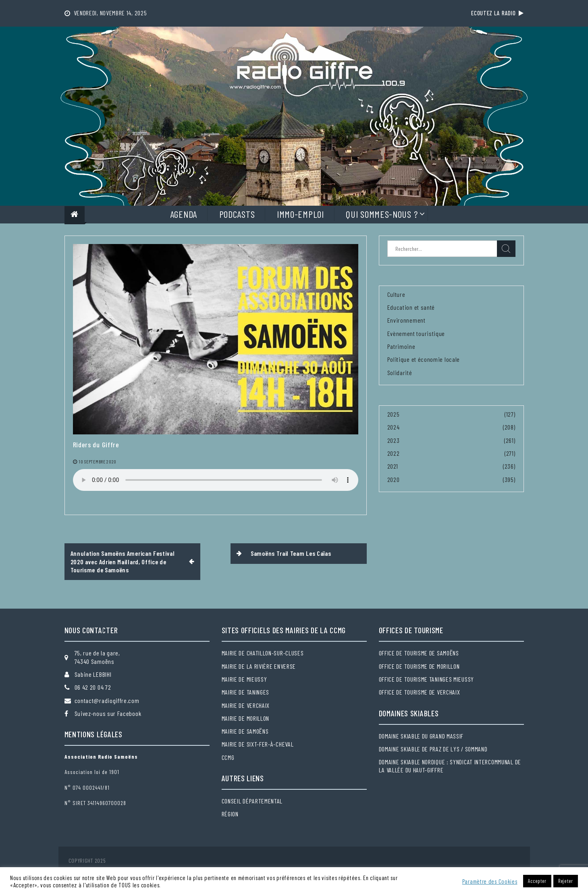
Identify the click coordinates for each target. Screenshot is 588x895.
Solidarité (400, 372)
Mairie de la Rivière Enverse (259, 666)
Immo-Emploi (300, 214)
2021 (393, 466)
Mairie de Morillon (246, 718)
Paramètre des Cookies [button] (490, 881)
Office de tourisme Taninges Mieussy (427, 679)
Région (230, 814)
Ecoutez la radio (497, 13)
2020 (394, 479)
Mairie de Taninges (246, 692)
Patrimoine (401, 346)
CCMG (228, 757)
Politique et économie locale (424, 359)
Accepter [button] (537, 881)
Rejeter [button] (566, 881)
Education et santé (411, 307)
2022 (394, 453)
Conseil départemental (252, 801)
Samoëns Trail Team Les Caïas (291, 553)
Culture (396, 294)
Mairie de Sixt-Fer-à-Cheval (258, 744)
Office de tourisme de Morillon (419, 666)
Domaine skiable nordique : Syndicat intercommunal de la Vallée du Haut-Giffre (450, 766)
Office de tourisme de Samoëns (419, 653)
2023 (394, 440)
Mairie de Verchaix (246, 705)
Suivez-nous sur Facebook (108, 713)
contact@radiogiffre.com (107, 700)
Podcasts (237, 214)
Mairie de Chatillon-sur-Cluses (263, 653)
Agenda (184, 214)
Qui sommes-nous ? (382, 214)
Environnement (406, 320)
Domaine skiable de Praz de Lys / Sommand (433, 749)
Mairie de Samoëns (245, 731)
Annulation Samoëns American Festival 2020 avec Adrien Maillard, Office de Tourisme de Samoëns (123, 561)
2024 (394, 427)
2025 (394, 414)
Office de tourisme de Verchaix (420, 692)
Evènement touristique (416, 333)
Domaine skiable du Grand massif (421, 736)
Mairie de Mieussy (244, 679)
